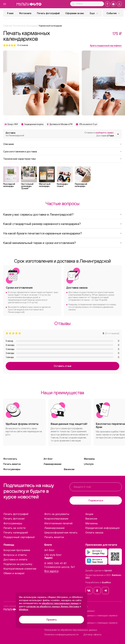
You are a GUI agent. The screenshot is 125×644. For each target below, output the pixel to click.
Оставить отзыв (63, 366)
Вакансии (69, 469)
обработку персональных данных (60, 603)
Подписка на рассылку (18, 564)
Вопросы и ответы (15, 555)
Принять (52, 620)
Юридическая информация (102, 528)
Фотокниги (25, 13)
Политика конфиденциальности (61, 634)
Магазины (89, 459)
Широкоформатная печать (61, 532)
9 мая (10, 13)
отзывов (23, 45)
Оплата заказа (94, 532)
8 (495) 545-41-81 (55, 563)
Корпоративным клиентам (20, 569)
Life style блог (53, 555)
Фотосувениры (12, 469)
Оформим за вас (75, 13)
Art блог (48, 459)
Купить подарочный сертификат (106, 45)
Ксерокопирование (56, 519)
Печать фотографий (48, 13)
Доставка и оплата (15, 559)
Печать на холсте (14, 528)
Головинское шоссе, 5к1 (60, 567)
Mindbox (24, 609)
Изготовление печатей (58, 523)
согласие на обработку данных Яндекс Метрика (53, 606)
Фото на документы (57, 514)
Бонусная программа (17, 550)
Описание (63, 144)
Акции (89, 514)
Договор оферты (93, 634)
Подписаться (96, 500)
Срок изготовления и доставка (63, 151)
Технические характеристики (63, 159)
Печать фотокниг (14, 519)
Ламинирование (53, 464)
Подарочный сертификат (19, 537)
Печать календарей (16, 532)
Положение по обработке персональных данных (71, 630)
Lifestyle (89, 464)
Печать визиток (12, 464)
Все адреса (51, 571)
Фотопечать (10, 459)
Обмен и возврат (14, 573)
